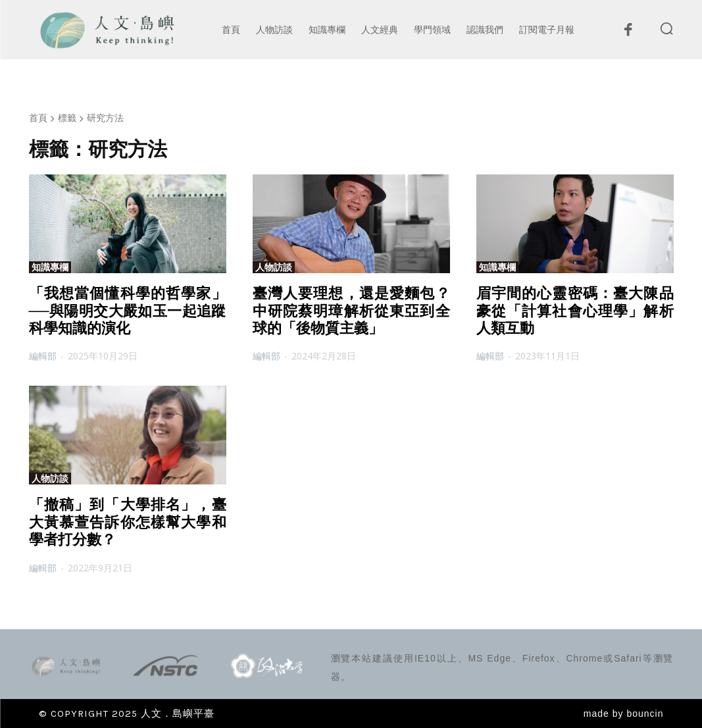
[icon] (628, 33)
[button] (666, 28)
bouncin (645, 714)
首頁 (38, 117)
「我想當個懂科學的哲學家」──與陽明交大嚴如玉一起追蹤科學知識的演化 (128, 311)
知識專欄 (50, 267)
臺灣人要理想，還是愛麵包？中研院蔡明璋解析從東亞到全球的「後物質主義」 (351, 311)
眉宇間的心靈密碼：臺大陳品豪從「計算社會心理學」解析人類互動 (575, 311)
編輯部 (43, 356)
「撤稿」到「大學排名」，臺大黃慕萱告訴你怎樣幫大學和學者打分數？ (128, 522)
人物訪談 (274, 267)
